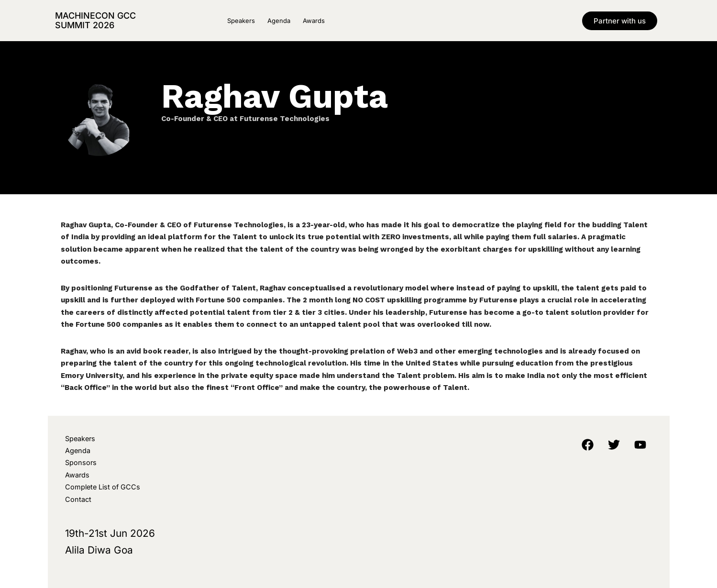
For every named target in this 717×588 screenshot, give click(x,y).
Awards (314, 21)
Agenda (279, 21)
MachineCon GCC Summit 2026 (95, 20)
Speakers (241, 21)
